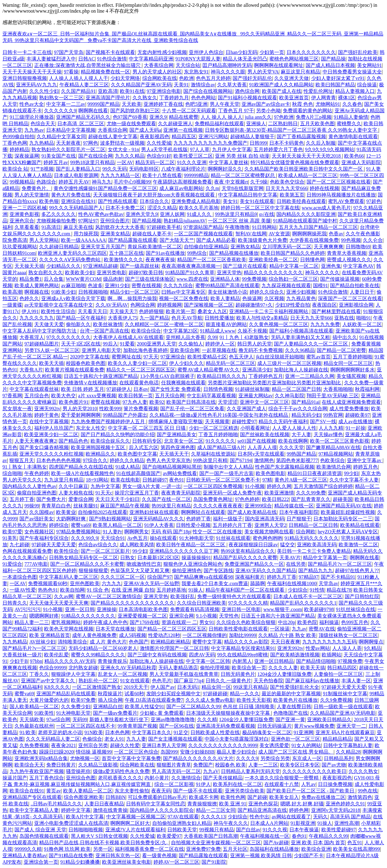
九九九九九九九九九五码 (329, 642)
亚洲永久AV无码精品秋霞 (128, 668)
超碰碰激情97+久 (254, 305)
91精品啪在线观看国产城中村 (305, 221)
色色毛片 (162, 681)
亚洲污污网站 (213, 136)
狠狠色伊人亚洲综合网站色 (193, 564)
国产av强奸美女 (37, 519)
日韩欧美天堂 (182, 830)
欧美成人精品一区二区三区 (308, 175)
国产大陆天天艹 (177, 240)
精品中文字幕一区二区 (294, 266)
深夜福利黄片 (250, 577)
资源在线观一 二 (179, 622)
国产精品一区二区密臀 (341, 350)
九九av (299, 629)
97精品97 (309, 577)
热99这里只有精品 (171, 506)
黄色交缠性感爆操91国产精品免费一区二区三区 (105, 188)
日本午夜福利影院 (299, 512)
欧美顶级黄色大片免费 (263, 240)
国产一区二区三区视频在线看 (339, 182)
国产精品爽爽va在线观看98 (204, 577)
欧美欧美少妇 (80, 273)
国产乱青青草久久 (311, 499)
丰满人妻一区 (356, 681)
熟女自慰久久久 (46, 273)
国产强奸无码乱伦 (252, 78)
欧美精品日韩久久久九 (222, 376)
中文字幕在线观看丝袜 (34, 389)
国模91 (320, 285)
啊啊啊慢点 (371, 642)
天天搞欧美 (32, 719)
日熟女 (128, 558)
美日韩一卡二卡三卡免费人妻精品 (314, 551)
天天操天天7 (123, 311)
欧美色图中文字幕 (137, 454)
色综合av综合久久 (98, 545)
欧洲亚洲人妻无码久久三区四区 (72, 253)
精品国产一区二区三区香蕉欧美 (212, 260)
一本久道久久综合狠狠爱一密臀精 (282, 778)
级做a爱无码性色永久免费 (121, 771)
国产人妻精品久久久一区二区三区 (312, 344)
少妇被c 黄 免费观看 (162, 713)
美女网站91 (369, 65)
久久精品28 (348, 752)
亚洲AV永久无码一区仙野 (151, 583)
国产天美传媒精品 (223, 778)
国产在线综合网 (96, 156)
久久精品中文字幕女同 (61, 136)
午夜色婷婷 (37, 473)
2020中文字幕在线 (90, 357)
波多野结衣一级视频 (122, 143)
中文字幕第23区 (181, 331)
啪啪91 (364, 318)
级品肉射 (113, 279)
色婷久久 (29, 298)
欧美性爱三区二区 (193, 156)
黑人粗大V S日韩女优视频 (99, 836)
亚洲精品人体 (225, 279)
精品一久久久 (245, 694)
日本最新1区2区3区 (158, 558)
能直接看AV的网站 (226, 324)
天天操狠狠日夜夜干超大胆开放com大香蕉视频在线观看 (155, 195)
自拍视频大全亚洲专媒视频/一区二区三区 (216, 843)
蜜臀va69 (81, 525)
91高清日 (51, 227)
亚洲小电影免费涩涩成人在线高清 (71, 823)
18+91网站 (97, 480)
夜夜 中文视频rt (231, 182)
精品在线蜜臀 (184, 117)
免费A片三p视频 (314, 117)
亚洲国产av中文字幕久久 (49, 681)
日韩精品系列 (339, 758)
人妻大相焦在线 (76, 493)
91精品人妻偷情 (351, 117)
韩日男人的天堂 (255, 344)
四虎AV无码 (202, 655)
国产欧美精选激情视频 (295, 655)
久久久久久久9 (60, 111)
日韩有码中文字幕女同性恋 (156, 804)
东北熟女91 (196, 72)
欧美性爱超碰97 (339, 830)
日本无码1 (188, 687)
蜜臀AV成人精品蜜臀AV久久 (209, 370)
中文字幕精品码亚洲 (151, 59)
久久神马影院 (290, 396)
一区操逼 (280, 629)
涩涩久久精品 (162, 208)
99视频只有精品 (217, 830)
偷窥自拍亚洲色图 (37, 493)
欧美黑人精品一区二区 (117, 525)
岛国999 (169, 752)
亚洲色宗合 (22, 221)
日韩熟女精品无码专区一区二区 (84, 558)
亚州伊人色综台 (206, 52)
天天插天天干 (174, 454)
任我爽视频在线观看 (183, 383)
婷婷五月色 (365, 467)
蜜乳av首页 (318, 357)
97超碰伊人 (119, 389)
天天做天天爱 (49, 324)
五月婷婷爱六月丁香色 (278, 149)
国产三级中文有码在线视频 (157, 655)
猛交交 (287, 545)
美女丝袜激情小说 (227, 292)
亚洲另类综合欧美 (245, 791)
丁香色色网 (15, 143)
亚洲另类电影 (112, 273)
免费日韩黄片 (61, 765)
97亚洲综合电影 (164, 91)
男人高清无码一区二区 (176, 771)
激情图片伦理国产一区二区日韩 (174, 648)
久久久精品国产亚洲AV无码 (141, 85)
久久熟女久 (145, 98)
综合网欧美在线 (160, 78)
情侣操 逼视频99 (94, 752)
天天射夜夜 (68, 143)
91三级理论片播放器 (32, 117)
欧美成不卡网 (204, 797)
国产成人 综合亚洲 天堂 (40, 830)
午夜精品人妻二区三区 (84, 85)
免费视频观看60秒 (48, 583)
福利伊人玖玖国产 (54, 428)
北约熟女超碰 (83, 668)
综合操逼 (367, 85)
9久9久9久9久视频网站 (330, 149)
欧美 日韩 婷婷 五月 (83, 389)
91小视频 (255, 486)
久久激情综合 (186, 778)
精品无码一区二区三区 (230, 363)
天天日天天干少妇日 (117, 499)
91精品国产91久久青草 (190, 273)
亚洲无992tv (47, 409)
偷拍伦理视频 (215, 668)
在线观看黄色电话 (139, 383)
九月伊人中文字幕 (232, 149)
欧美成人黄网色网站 (37, 285)
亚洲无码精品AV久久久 (159, 519)
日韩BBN (115, 797)
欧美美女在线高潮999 (356, 849)
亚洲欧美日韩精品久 (329, 719)
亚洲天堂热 (229, 273)
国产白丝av (248, 830)
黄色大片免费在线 (71, 195)
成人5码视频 (132, 635)
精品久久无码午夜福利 (283, 422)
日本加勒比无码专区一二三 (343, 519)
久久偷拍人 (191, 344)
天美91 (181, 85)
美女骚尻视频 (351, 376)
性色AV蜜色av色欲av (101, 214)
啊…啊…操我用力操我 (132, 298)
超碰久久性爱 (125, 745)
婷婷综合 (59, 525)
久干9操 (259, 182)
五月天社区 (235, 849)
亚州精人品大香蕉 (185, 337)
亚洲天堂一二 (351, 726)
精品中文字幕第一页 (325, 558)
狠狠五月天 (22, 460)
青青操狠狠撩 (202, 804)
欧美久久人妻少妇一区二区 (137, 363)
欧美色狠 (49, 201)
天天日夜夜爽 (285, 642)
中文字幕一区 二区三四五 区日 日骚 (147, 428)
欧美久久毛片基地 (199, 208)
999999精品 (196, 175)
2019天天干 (136, 687)
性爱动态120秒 (164, 635)
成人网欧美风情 (137, 545)
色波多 (95, 285)
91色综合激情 (112, 59)
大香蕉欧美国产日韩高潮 (211, 836)
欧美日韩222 (275, 499)
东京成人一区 (307, 758)
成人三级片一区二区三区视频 (289, 363)
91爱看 (127, 344)
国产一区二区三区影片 (105, 551)
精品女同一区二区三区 (348, 363)
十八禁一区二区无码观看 (189, 111)
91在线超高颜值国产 (138, 473)
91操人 (196, 590)
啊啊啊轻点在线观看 (203, 512)
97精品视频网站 (336, 454)
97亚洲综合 (173, 357)
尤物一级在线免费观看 (131, 124)
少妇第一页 (272, 52)
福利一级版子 (228, 519)
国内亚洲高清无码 (265, 519)
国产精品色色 (73, 441)
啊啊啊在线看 (93, 111)
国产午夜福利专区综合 (44, 538)
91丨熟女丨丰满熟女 (25, 467)
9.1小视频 (206, 616)
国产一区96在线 (177, 726)
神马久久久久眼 (228, 72)
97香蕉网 (12, 396)
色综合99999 (53, 668)
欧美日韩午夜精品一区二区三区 (191, 545)
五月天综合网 (170, 396)
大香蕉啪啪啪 (338, 389)
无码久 (320, 817)
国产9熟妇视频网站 (110, 519)
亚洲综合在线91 (78, 201)
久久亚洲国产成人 (246, 409)
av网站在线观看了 (291, 817)
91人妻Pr (112, 532)
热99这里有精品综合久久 (248, 551)
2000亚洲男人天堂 (157, 344)
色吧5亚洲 (196, 104)
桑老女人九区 (212, 311)
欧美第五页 (292, 195)
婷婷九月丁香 (282, 577)
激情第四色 (360, 797)
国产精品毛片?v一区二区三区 (340, 564)
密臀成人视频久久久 (349, 260)
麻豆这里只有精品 (300, 72)
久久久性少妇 (44, 91)
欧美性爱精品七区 (207, 357)
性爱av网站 (318, 648)
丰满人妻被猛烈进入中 (51, 59)
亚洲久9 (158, 117)
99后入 (110, 344)
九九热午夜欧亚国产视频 (37, 771)
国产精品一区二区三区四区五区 (172, 629)
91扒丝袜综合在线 (356, 609)
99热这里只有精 (210, 460)
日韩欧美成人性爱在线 (215, 732)
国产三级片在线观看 (245, 266)
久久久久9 (247, 758)
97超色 (374, 201)
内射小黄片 (157, 778)
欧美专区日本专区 (300, 765)
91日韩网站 (264, 227)
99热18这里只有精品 (92, 162)
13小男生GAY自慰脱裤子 (167, 376)
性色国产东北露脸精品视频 (285, 467)
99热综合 (197, 253)
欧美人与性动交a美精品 (262, 318)
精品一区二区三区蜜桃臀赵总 (243, 175)
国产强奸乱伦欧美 (358, 52)
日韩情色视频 (218, 389)
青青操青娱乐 (112, 661)
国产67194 (241, 460)
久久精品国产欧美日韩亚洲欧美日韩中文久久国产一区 (304, 169)
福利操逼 (329, 622)
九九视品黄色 (301, 298)
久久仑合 (373, 240)
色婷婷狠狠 (151, 311)
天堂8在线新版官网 (242, 188)
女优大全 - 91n (123, 149)
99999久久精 (28, 849)
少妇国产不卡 (309, 856)
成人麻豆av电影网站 (181, 188)
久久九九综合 (178, 285)
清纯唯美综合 (72, 642)
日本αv (141, 389)
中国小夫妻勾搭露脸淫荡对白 (237, 739)
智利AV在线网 (251, 234)
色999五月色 (355, 622)
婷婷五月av (56, 162)
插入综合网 (110, 700)
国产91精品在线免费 (71, 856)
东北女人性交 (91, 428)
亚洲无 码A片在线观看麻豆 (345, 732)
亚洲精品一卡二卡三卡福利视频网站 (269, 311)
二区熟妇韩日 (283, 124)
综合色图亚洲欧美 (84, 797)
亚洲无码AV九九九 (37, 85)
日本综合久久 (154, 201)
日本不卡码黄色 (287, 143)
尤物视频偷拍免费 (56, 221)
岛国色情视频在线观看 (44, 836)
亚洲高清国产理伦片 (108, 98)
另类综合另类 (275, 758)
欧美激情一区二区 (358, 545)
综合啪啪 (12, 473)
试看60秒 (134, 694)
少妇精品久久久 (63, 266)
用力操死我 (86, 234)
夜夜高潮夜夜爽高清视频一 (191, 266)
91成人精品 (128, 467)
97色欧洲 (284, 117)
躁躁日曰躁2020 (56, 752)
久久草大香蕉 (232, 85)
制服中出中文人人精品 (228, 467)
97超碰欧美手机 (164, 227)
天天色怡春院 (268, 681)
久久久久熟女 (363, 771)
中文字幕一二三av (66, 104)
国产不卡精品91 (338, 577)
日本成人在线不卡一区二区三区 (308, 596)
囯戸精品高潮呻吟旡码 (227, 65)
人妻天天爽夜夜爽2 (35, 441)
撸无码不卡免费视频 (261, 350)
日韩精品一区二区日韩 (313, 525)
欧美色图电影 (271, 473)
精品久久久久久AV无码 (70, 661)
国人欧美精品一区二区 (34, 707)
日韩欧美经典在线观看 (301, 201)
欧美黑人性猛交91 (145, 707)
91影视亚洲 (303, 823)
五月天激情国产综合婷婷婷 (323, 486)
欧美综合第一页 (249, 668)
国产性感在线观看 (118, 201)
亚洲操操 (107, 609)
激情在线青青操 (110, 810)
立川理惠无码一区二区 (287, 247)
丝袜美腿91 (86, 506)
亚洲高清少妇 (257, 370)
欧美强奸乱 (183, 596)
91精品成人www (218, 331)
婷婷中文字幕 (76, 810)
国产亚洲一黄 (290, 719)
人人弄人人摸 (262, 447)
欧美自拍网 (72, 590)
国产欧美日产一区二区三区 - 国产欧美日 (311, 791)
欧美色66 (354, 156)
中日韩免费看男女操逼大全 (352, 72)
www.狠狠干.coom (283, 609)
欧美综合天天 (29, 765)
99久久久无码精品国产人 (76, 208)
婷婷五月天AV (74, 182)
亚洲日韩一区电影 (241, 609)
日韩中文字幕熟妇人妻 (348, 745)
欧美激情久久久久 (124, 260)
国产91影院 (214, 862)
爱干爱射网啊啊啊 (81, 415)
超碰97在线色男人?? (357, 570)
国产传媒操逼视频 (340, 279)
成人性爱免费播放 (349, 409)
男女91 (207, 622)
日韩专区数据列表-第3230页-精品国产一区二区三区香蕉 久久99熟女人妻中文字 (292, 130)
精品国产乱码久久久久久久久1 (303, 603)
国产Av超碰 (276, 843)
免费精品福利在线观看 (219, 124)
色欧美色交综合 (287, 182)
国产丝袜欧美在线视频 (265, 434)
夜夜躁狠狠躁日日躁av (253, 545)
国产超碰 (257, 797)
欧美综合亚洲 (316, 849)
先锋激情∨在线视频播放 (90, 383)
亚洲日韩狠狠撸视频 (25, 78)
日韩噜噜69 (358, 247)
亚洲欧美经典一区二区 (273, 260)
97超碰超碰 (215, 694)
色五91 (355, 843)
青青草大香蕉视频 (347, 253)
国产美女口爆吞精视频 (44, 447)
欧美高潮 (12, 292)
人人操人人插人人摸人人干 (79, 78)
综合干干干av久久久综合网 (298, 409)
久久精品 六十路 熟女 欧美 (287, 635)
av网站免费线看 (180, 473)
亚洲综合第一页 (41, 862)
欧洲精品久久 (100, 454)
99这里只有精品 (251, 687)
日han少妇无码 (241, 52)
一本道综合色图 (20, 577)
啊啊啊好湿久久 (225, 169)
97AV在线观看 (183, 817)
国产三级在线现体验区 (150, 279)
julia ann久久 (258, 117)
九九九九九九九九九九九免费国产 (210, 143)
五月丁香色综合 (47, 778)
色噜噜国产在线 (291, 713)
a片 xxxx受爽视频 (97, 396)
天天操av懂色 (328, 434)
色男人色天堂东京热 (169, 460)
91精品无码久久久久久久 (312, 538)
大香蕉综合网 (159, 65)
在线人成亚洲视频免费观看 (351, 402)
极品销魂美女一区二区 (267, 732)
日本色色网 (117, 732)
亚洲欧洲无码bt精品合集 (41, 758)
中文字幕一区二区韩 (208, 661)
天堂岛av (328, 583)
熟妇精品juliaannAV (185, 221)
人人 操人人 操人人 (222, 117)
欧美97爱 (12, 532)
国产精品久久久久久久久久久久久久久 (132, 603)
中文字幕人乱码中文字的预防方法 (40, 331)
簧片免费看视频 (141, 409)
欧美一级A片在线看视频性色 (83, 473)
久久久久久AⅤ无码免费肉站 (70, 260)
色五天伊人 (241, 357)
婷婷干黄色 (47, 415)
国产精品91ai (306, 402)
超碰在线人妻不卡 (152, 234)
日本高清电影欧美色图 (143, 609)
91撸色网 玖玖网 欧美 (67, 849)
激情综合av (203, 85)
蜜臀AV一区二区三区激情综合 (109, 596)
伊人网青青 (324, 98)
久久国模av (41, 512)
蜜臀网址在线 (126, 357)
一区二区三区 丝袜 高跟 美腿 (239, 221)
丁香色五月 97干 (236, 111)
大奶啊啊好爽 (71, 519)
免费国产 (203, 765)
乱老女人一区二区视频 (123, 674)
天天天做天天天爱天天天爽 (59, 603)
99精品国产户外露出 (125, 415)
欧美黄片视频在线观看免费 (75, 370)
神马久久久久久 (322, 273)
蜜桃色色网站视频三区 (294, 59)
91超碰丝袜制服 (252, 389)
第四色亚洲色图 (178, 447)
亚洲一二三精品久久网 (310, 376)
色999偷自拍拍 (18, 136)
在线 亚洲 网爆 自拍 (133, 590)
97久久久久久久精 (248, 603)
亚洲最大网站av (256, 396)
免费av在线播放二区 (323, 797)
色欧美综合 (332, 460)
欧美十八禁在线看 (162, 175)
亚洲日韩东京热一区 (118, 856)
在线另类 (296, 564)
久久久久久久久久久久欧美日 (314, 771)
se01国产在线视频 (257, 441)
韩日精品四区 (342, 668)
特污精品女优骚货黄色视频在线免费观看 (295, 162)
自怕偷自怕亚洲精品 (206, 247)
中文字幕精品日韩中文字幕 (248, 195)
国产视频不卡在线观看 (110, 52)
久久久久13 (213, 817)
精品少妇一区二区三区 (135, 292)
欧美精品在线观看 (360, 525)
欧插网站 (332, 655)
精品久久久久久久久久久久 (273, 273)
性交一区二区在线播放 (217, 532)
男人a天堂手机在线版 (164, 149)
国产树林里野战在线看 (336, 311)
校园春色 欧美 (230, 765)
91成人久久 (200, 214)
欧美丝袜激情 (108, 324)
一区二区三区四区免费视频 (213, 486)
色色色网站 (203, 98)
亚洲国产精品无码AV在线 (344, 506)
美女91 (230, 201)
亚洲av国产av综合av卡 (266, 104)
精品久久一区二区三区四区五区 (141, 370)
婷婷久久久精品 (127, 460)
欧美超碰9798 (319, 609)
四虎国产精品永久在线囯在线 (81, 467)
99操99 (32, 506)
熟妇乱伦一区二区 (98, 681)
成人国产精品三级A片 (221, 447)
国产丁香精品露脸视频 (301, 136)
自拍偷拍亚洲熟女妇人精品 (182, 823)
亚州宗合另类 (93, 745)
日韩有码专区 (147, 441)
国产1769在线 (145, 622)
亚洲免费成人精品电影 (196, 201)
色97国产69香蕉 (130, 117)
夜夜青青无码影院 (181, 493)
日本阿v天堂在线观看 (261, 454)
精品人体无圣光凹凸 (245, 59)
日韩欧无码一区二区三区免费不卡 (223, 480)
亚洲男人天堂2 (271, 525)
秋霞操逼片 (110, 694)
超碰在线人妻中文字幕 (113, 136)
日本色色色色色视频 (59, 460)
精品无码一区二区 (155, 162)
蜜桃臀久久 (349, 124)
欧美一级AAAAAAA (83, 240)
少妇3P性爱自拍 (293, 305)
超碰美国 (343, 499)
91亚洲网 (303, 732)
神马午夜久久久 (231, 823)
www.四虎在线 (192, 279)
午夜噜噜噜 (237, 227)
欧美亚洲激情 (279, 493)
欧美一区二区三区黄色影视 (340, 441)
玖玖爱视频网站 (20, 247)
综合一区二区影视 (174, 784)
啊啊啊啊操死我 (309, 234)
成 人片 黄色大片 (108, 642)
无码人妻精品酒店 (178, 668)
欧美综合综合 (146, 331)
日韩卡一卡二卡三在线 (27, 52)
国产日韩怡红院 (362, 596)
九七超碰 (19, 545)
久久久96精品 (300, 350)
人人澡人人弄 (347, 648)
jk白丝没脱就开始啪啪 (280, 357)
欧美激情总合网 (334, 467)
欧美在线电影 (125, 480)
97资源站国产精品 (203, 227)
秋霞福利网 (367, 389)
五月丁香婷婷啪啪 (352, 357)
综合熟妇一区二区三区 (293, 279)
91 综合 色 (98, 590)
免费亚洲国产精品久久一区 (254, 564)
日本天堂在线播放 (115, 629)
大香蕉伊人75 (123, 318)
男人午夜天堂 (225, 104)
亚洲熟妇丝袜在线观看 (154, 512)
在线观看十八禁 (282, 784)
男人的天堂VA (263, 72)
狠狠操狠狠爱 (93, 570)
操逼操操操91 (196, 558)
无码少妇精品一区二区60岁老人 (103, 648)
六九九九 (112, 583)
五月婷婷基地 (171, 590)
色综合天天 (43, 124)
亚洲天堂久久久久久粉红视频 (51, 454)
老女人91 (114, 739)
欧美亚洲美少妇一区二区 (51, 434)
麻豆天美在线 (78, 227)
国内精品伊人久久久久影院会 (162, 810)
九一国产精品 (154, 318)
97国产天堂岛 (69, 52)
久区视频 (274, 298)
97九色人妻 (135, 402)
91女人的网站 (306, 745)
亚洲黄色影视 (24, 214)
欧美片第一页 (181, 311)
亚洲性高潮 (347, 823)
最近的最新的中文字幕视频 (291, 694)
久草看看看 (27, 227)
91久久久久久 (220, 441)
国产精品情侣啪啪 (316, 661)
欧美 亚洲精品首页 (50, 635)
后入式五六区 (144, 447)
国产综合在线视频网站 (208, 91)
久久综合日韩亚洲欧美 (202, 603)
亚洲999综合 (258, 506)
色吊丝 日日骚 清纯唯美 (249, 707)
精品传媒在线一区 (294, 506)
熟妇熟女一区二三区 (61, 98)
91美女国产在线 (59, 156)
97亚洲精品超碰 (100, 266)
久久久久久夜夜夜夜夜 (218, 506)
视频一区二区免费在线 (184, 298)
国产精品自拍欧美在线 (355, 285)
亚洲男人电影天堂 (101, 350)
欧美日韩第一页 (136, 396)
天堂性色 (229, 616)
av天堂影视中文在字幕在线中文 (59, 305)
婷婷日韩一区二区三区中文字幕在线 (260, 208)
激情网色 (264, 460)
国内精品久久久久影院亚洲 (306, 214)
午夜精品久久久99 (328, 836)
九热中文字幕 (105, 486)
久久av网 (64, 596)
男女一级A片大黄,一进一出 (152, 486)
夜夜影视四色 (155, 136)
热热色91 (48, 590)
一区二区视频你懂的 (205, 635)
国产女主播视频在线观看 (175, 739)
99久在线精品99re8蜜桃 (242, 655)
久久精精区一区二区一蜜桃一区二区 (164, 324)
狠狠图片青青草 (174, 765)
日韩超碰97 (155, 480)
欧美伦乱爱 (56, 655)
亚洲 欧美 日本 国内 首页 (318, 843)
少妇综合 (298, 590)
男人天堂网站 (44, 240)
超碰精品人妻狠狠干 (252, 136)
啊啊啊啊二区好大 (130, 823)
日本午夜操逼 (304, 830)
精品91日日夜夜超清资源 (315, 473)
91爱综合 (12, 564)
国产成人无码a (145, 130)
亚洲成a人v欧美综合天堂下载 (73, 298)
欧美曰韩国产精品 (335, 85)
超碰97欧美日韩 (146, 273)
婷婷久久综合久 (267, 292)
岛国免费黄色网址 (213, 499)
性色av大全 (32, 104)
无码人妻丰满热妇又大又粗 (300, 337)
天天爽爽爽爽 (328, 247)
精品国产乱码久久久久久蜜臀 (245, 558)
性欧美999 (110, 409)
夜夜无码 (161, 791)
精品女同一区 (216, 687)
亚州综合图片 (115, 221)
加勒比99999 (242, 635)
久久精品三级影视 (98, 765)
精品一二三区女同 (216, 810)
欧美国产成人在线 (282, 91)
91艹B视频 (42, 169)
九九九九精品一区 (120, 175)
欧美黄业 (66, 512)
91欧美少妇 (63, 292)
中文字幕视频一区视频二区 (136, 817)
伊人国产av (163, 687)
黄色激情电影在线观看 (353, 136)
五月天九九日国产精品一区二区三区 (318, 227)
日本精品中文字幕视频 (71, 130)
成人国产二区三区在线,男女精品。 (296, 752)
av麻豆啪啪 (73, 285)
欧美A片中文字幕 (85, 817)
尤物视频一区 (85, 758)
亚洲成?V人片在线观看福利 (135, 830)
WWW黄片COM (84, 279)
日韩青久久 (15, 603)
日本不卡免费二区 (125, 208)
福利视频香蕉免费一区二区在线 (149, 849)
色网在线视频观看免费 (27, 551)
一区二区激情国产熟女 (97, 687)
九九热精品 (42, 143)
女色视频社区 (39, 532)
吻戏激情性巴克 (144, 564)
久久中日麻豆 (73, 486)
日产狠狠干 (299, 519)
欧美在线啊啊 (293, 441)
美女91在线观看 (257, 201)
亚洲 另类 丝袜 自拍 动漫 (242, 156)
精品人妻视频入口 (355, 91)
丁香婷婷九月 (174, 98)
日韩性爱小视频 (193, 525)
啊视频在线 (37, 292)
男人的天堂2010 (80, 409)
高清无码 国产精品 (350, 817)
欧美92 (157, 402)
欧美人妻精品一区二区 (88, 791)
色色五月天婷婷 (213, 78)
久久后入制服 (321, 143)
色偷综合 (92, 739)
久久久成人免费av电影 (210, 700)
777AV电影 (36, 564)
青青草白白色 (56, 506)
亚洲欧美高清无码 (317, 545)
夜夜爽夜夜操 (160, 260)
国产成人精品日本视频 (330, 65)
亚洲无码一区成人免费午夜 (232, 493)
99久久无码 (115, 169)
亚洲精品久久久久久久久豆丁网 (184, 551)
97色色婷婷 (247, 499)
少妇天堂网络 (125, 78)
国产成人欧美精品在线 (252, 512)
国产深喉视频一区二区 (209, 305)
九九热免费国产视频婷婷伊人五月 (108, 422)
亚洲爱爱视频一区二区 (142, 616)
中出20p (287, 622)
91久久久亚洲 (192, 162)
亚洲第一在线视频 (183, 130)
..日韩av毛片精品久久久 (56, 804)
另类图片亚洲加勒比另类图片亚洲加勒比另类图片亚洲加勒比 (275, 383)
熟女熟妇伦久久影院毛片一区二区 (68, 149)
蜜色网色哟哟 (267, 538)
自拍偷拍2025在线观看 (103, 512)
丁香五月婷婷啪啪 (218, 434)
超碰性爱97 (244, 422)
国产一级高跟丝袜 (140, 266)
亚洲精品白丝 (108, 707)
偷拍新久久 (78, 324)
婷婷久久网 (279, 486)
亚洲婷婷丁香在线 (163, 104)
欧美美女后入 (284, 797)
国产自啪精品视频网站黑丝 (172, 467)
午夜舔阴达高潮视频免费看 (182, 182)
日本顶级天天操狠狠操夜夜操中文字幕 (229, 713)
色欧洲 (186, 78)
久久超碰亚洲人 (175, 124)
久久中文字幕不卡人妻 (354, 480)
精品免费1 (31, 279)
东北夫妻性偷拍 (132, 791)
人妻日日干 (362, 292)
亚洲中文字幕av (365, 460)
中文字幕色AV (358, 266)
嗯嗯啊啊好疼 (44, 616)
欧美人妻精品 (225, 298)
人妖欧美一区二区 (362, 324)
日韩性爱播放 (219, 318)
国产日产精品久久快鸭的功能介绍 (118, 434)
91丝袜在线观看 (233, 538)
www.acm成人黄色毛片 (326, 208)
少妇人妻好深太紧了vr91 (338, 78)
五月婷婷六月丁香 (232, 525)
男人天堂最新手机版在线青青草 (184, 674)
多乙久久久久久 (59, 214)
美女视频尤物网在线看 (269, 532)
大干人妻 (301, 434)
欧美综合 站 (15, 169)
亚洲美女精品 (115, 234)
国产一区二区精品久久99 (193, 707)
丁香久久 (39, 674)
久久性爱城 (159, 143)
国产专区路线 (218, 570)
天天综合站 (188, 65)
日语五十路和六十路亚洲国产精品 (101, 376)
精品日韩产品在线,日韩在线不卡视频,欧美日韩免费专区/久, (104, 843)
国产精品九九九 (316, 570)
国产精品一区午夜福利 (81, 318)
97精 (267, 480)
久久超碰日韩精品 (59, 247)
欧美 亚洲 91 (233, 804)
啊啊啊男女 (136, 532)
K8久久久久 (57, 687)
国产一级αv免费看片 (115, 713)
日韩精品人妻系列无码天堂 (251, 771)
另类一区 (103, 849)
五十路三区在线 (126, 253)
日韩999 (258, 143)
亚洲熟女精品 (245, 247)
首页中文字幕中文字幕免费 (131, 758)
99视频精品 (22, 182)
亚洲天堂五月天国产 (103, 247)
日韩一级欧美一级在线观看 (343, 707)
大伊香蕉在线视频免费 (314, 240)
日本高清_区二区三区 (81, 124)
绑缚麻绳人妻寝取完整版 (176, 422)
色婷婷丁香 (198, 519)
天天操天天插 (29, 266)
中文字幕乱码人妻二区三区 (69, 577)
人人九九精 (331, 428)
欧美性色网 (233, 797)
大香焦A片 (31, 370)
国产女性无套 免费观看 (176, 389)
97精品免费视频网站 (78, 532)
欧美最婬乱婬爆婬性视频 (348, 512)
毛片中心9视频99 (132, 182)
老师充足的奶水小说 (60, 732)
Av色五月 (137, 538)
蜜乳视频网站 (66, 622)
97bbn (36, 661)
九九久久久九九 (37, 318)
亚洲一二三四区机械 (25, 208)
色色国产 (139, 642)
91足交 (181, 732)
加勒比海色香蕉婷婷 (145, 350)
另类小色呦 (268, 111)
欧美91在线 (132, 91)
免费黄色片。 (36, 188)
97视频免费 (350, 661)
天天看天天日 (92, 311)
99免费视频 (254, 279)
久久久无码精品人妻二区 (53, 739)
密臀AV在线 (322, 629)
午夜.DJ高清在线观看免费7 (154, 700)
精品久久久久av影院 (246, 642)
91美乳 (10, 538)
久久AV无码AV (112, 305)
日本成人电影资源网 (76, 175)
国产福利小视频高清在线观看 (301, 331)
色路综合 (46, 182)
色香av (336, 234)
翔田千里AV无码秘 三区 (333, 396)
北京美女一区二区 (184, 441)
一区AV (125, 162)
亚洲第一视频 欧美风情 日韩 (261, 856)
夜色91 (177, 480)
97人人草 (200, 149)
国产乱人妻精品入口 (78, 169)
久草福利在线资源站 (213, 454)
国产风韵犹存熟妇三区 (135, 111)
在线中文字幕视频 (49, 422)
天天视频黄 (217, 422)
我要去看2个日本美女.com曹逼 (215, 583)
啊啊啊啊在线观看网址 (279, 65)
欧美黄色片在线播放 (295, 700)
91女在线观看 (135, 681)
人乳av (308, 784)
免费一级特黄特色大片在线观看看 (234, 596)
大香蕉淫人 (32, 337)
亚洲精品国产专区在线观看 (32, 797)
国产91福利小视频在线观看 (247, 98)
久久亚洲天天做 (291, 78)
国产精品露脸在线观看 (133, 240)
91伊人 (203, 784)
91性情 (317, 590)
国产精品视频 (147, 221)
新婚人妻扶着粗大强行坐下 (119, 719)
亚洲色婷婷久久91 (345, 804)
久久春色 (352, 104)
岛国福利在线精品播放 (274, 849)
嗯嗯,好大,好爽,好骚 (302, 804)
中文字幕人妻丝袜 (229, 162)
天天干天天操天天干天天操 (32, 72)
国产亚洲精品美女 (177, 434)
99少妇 (351, 473)
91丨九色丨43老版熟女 (244, 337)
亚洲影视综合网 (356, 305)
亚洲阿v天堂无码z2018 (336, 810)
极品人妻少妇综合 (236, 752)
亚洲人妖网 (172, 214)
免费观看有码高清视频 (195, 609)
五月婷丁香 (22, 499)
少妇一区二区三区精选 (214, 428)
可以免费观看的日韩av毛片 (157, 797)
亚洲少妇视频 (301, 292)
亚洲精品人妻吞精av (24, 856)
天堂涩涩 (228, 402)
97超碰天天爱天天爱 (54, 545)
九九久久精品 (130, 156)
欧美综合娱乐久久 (110, 441)
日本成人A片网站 (269, 823)
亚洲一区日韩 (80, 609)
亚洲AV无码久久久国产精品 (266, 570)
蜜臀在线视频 (105, 402)
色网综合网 (143, 305)
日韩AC (87, 59)
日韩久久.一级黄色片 (228, 681)
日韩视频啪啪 (93, 292)
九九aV (211, 771)
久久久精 (207, 719)
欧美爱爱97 (169, 836)
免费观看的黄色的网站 (308, 111)
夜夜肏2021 (63, 745)
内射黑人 (242, 661)
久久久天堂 (291, 447)
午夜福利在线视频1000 (292, 583)
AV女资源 (279, 234)
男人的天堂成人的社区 (157, 72)
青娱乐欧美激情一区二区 (155, 247)
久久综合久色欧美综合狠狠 (246, 622)
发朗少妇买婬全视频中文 (173, 694)
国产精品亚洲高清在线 (262, 810)
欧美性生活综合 (58, 311)
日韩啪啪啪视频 (86, 830)
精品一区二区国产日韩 (296, 389)
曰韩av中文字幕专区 (183, 292)
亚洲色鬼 (331, 266)
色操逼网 (252, 298)
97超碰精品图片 (42, 344)
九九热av (34, 130)
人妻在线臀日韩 (294, 707)
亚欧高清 (108, 91)
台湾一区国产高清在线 (104, 331)
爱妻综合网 (81, 499)
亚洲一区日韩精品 (274, 661)
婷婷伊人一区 (220, 344)
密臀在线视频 (146, 285)
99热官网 (333, 415)
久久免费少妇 (76, 707)
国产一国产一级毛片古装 (226, 473)
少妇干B (19, 661)
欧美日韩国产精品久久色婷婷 (293, 253)
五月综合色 (37, 396)
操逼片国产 (15, 778)
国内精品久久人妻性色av (29, 486)
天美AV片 (290, 558)
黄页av (53, 791)
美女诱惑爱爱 (274, 745)
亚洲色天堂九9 (142, 214)
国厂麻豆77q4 (189, 681)
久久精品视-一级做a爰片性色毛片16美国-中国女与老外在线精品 (219, 415)
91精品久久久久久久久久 (88, 616)
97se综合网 (58, 719)
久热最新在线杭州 (34, 726)
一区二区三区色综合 (136, 752)
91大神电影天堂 (197, 538)
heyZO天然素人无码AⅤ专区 (348, 532)
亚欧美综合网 (185, 350)
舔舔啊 (258, 583)
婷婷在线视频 (324, 188)
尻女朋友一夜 (17, 409)
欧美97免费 (83, 700)
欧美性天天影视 (254, 700)
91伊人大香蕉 (159, 525)
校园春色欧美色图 (86, 363)
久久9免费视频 (336, 700)
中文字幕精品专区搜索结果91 (243, 648)
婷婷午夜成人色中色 (105, 622)
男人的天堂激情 (32, 195)
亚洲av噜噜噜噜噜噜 (173, 719)
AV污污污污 (28, 609)
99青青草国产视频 (137, 726)
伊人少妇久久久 (186, 363)
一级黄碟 (12, 305)
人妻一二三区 (263, 765)
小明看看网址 (255, 428)
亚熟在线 (344, 318)
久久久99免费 (311, 493)
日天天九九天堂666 (287, 188)
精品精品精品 (337, 739)
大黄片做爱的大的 (49, 700)
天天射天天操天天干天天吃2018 (307, 156)
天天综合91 (113, 538)
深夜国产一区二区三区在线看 (350, 298)
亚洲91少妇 (117, 285)
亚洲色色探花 (263, 804)
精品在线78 (339, 590)
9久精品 (373, 648)
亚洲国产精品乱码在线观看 (66, 694)
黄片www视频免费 (314, 726)
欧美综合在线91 (27, 791)
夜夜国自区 (324, 305)
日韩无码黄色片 (238, 674)
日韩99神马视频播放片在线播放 (341, 195)
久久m (212, 188)
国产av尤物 (334, 765)
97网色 (91, 143)
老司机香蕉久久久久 (120, 778)
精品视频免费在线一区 (105, 72)
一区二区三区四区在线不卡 (86, 726)
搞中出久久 (345, 337)
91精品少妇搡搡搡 (80, 862)
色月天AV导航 (187, 318)
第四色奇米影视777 (297, 460)
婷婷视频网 (169, 305)
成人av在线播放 (355, 422)
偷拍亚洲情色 (187, 570)
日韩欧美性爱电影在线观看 (238, 629)
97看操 (71, 72)
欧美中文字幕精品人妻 (34, 810)
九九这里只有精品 (64, 480)
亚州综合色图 (81, 778)
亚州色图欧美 (85, 583)
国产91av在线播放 (165, 253)
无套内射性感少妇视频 (162, 52)
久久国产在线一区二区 (166, 499)
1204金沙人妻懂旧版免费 (284, 674)
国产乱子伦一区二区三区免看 (192, 409)
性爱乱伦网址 (318, 91)
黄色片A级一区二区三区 (301, 480)
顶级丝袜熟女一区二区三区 (348, 635)
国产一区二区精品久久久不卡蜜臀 (87, 564)
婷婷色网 (299, 810)
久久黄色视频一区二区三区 (279, 324)
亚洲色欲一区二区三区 (295, 739)
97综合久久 (95, 460)
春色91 (299, 836)
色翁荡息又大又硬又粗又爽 (140, 570)
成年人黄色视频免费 (94, 635)
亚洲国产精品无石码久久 (83, 117)
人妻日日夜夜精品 (104, 804)
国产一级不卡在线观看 (198, 791)
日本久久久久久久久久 (311, 52)
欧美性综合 (66, 551)
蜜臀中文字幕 (207, 642)
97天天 (151, 357)
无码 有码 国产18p (171, 532)
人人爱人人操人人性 (294, 428)
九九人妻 (136, 739)
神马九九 (102, 182)
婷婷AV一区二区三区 (176, 862)
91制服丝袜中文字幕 (345, 694)
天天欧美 (132, 104)
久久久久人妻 (283, 668)
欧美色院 (307, 622)
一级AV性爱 (23, 590)
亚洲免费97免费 (203, 849)
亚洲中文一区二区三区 (264, 402)
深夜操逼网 (27, 156)
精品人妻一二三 (32, 622)
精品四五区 (184, 136)
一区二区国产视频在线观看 (203, 234)
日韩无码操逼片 (275, 726)
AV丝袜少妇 (42, 642)
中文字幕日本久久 (152, 732)
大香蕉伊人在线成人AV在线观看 (128, 337)
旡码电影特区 (144, 169)
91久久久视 (275, 830)
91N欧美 (94, 732)
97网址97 (88, 221)
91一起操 (356, 428)
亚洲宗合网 (181, 616)
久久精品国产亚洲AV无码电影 (343, 713)
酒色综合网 (247, 91)
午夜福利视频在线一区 (265, 836)
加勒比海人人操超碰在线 (301, 370)
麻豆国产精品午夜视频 (125, 506)
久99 (212, 337)
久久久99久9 (84, 538)
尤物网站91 (328, 104)
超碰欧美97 (357, 415)
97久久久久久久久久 (68, 337)
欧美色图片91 (74, 402)
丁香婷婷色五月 (266, 376)
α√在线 (267, 214)
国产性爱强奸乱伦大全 (295, 687)
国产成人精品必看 (216, 240)
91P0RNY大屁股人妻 (198, 59)
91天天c (104, 493)
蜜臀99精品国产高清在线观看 (227, 285)
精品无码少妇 (306, 415)
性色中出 (259, 817)
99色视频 (351, 240)
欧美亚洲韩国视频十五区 (99, 447)
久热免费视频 (34, 745)
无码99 (80, 719)
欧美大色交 (63, 396)
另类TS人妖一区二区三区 (52, 350)
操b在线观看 (163, 538)
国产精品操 (333, 59)
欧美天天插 (51, 363)
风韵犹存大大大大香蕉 (120, 227)
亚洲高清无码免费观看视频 (226, 726)
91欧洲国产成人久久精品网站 (281, 85)
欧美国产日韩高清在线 (191, 402)
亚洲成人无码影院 (361, 162)
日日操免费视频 (335, 784)
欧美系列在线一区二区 (238, 784)
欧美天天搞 (313, 668)
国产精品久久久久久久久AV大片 (198, 758)
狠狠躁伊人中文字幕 (73, 674)
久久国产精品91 (78, 91)
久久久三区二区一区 (123, 577)
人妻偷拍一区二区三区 (338, 674)
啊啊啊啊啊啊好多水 (352, 370)
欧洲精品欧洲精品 (170, 642)
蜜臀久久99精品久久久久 (98, 655)
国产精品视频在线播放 (234, 253)
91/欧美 (27, 732)
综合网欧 (306, 532)
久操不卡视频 (252, 331)
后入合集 (54, 279)
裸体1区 (347, 98)
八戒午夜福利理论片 (183, 169)
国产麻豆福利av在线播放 (312, 681)
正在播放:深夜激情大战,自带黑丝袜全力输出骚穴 (88, 65)
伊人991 (30, 311)
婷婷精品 (19, 149)
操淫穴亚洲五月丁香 (137, 493)
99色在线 (368, 791)
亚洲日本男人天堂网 (164, 745)
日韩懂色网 (312, 260)
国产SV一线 (323, 422)
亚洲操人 (256, 124)
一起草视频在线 (219, 350)
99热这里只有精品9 (236, 214)
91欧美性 (44, 713)
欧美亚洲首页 (294, 98)
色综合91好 (159, 156)
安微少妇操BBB (197, 752)
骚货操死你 (78, 771)
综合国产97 (160, 577)
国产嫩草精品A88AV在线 (333, 447)
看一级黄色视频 (159, 856)
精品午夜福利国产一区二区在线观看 (246, 590)
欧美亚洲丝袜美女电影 (127, 862)
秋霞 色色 (303, 104)
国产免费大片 (51, 499)
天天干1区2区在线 (81, 344)
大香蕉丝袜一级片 (22, 655)
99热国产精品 (301, 454)
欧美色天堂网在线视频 (69, 629)
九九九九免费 (325, 324)
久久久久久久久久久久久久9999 (223, 745)
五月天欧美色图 (317, 124)
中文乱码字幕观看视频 (211, 396)
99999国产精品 (104, 104)
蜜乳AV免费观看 (346, 201)
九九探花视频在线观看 (286, 285)
